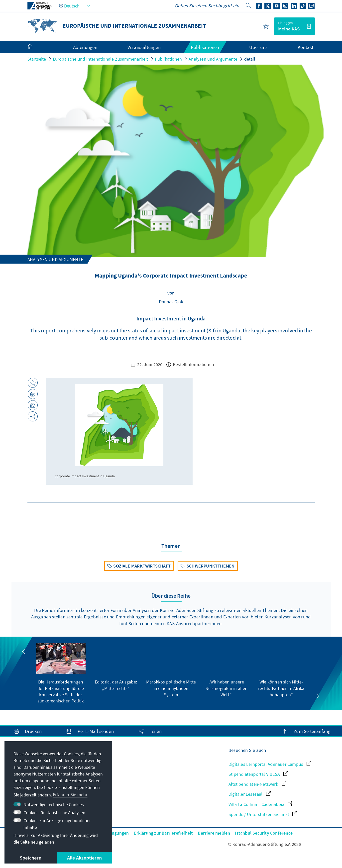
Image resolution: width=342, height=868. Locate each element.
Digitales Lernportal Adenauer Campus (270, 764)
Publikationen (169, 59)
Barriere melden (214, 833)
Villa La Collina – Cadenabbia (260, 804)
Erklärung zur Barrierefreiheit (163, 833)
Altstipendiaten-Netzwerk (257, 784)
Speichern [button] (31, 858)
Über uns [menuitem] (258, 47)
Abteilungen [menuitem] (85, 47)
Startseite (37, 59)
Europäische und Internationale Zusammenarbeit (101, 59)
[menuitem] (35, 47)
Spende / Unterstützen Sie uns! (263, 814)
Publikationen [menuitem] (205, 47)
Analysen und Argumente (213, 59)
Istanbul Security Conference (264, 833)
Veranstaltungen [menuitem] (144, 47)
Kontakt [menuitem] (305, 47)
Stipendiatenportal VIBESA (258, 774)
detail (250, 59)
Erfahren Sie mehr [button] (70, 795)
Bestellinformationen (190, 364)
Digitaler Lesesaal (250, 794)
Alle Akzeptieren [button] (84, 858)
